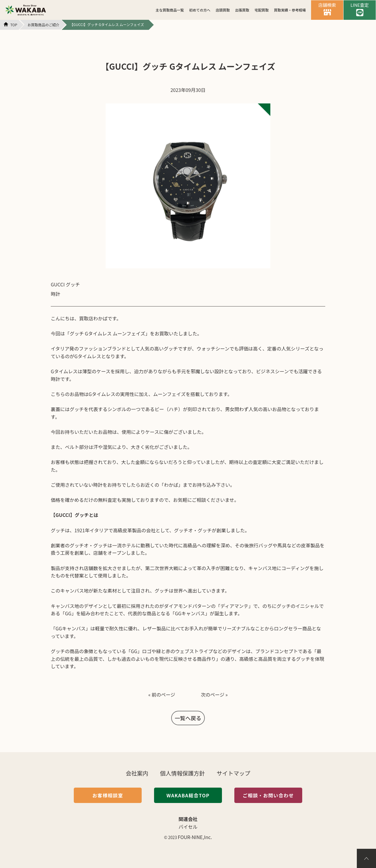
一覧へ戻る (188, 718)
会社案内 (137, 773)
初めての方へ (200, 10)
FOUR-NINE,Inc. (195, 837)
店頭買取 (223, 10)
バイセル (188, 827)
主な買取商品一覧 (170, 10)
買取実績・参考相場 (290, 10)
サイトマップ (233, 773)
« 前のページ (162, 695)
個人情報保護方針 (182, 773)
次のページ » (214, 695)
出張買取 (242, 10)
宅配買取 (261, 10)
